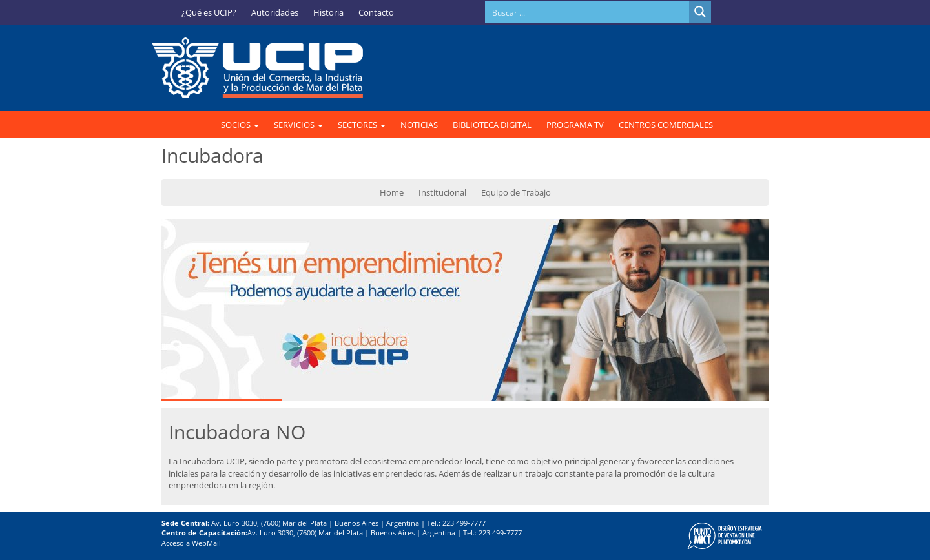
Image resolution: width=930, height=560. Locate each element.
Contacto (376, 12)
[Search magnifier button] (700, 12)
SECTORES (362, 125)
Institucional (442, 192)
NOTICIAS (419, 125)
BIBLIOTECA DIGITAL (492, 125)
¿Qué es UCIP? (209, 12)
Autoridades (275, 12)
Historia (328, 12)
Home (392, 192)
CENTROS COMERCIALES (666, 125)
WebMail (206, 543)
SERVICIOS (298, 125)
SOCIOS (240, 125)
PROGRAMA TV (575, 125)
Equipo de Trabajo (516, 192)
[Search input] (588, 12)
